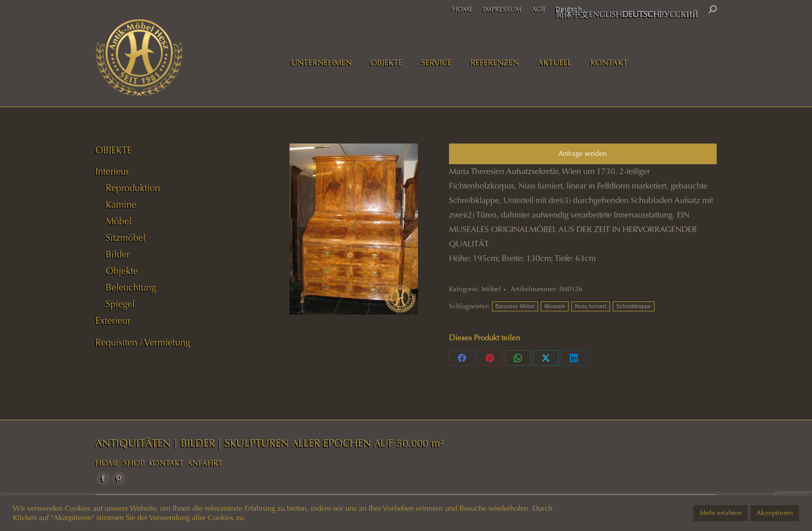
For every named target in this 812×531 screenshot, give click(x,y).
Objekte (122, 271)
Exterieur (113, 321)
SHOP (134, 463)
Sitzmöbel (126, 238)
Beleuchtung (131, 288)
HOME (107, 463)
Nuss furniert (591, 306)
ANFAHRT (205, 463)
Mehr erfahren (721, 513)
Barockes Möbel (515, 306)
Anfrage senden (583, 154)
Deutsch (569, 9)
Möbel (491, 289)
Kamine (121, 205)
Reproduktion (133, 188)
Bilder (118, 254)
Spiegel (120, 304)
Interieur (112, 171)
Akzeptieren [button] (775, 513)
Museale (555, 306)
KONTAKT (166, 463)
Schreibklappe (634, 306)
